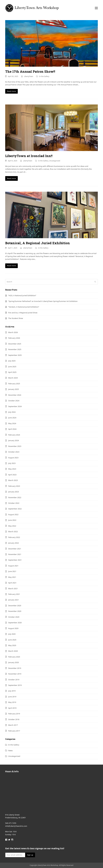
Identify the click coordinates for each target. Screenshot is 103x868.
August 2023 (13, 458)
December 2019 (15, 668)
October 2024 (14, 401)
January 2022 (14, 543)
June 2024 (12, 418)
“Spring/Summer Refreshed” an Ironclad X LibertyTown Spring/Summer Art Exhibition (43, 301)
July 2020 (12, 634)
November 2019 (15, 674)
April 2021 (12, 583)
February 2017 (14, 731)
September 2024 (15, 406)
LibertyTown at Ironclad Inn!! (29, 156)
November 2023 (15, 446)
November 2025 (15, 349)
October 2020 (14, 617)
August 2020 (13, 628)
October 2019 (14, 680)
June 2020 (12, 640)
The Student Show (16, 318)
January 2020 (14, 662)
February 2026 (14, 338)
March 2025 (13, 378)
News (10, 751)
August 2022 (13, 514)
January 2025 (14, 389)
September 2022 (15, 509)
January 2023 (14, 492)
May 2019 (12, 702)
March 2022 (13, 532)
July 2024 (12, 412)
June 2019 (12, 697)
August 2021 (13, 566)
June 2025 (12, 367)
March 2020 (13, 651)
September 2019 (15, 685)
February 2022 (14, 537)
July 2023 (12, 463)
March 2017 (13, 725)
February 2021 (14, 594)
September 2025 (15, 355)
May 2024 (12, 423)
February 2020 (14, 657)
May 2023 (12, 469)
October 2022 (14, 503)
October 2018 (14, 719)
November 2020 (15, 611)
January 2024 (14, 440)
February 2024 (14, 435)
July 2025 (12, 361)
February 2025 (14, 384)
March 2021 (13, 589)
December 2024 (15, 395)
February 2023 (14, 486)
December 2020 (15, 606)
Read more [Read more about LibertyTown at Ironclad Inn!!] (12, 178)
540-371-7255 (11, 823)
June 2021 (12, 571)
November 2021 (15, 554)
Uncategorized (55, 161)
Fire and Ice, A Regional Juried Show (23, 313)
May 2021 (12, 577)
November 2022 (15, 497)
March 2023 (13, 480)
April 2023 (12, 475)
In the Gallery (44, 76)
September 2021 (15, 560)
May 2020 (12, 645)
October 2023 (14, 452)
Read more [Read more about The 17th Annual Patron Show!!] (12, 91)
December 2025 (15, 344)
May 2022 (12, 526)
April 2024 (12, 429)
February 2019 (14, 714)
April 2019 (12, 708)
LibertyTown (29, 76)
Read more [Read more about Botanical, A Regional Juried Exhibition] (12, 266)
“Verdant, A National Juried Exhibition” (24, 307)
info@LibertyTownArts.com (16, 826)
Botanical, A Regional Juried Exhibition (38, 243)
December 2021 (15, 549)
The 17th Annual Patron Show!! (30, 71)
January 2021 (14, 600)
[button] (96, 8)
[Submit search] (95, 282)
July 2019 (12, 691)
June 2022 (12, 520)
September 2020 (15, 623)
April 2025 (12, 372)
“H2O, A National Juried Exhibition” (22, 295)
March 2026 (13, 332)
